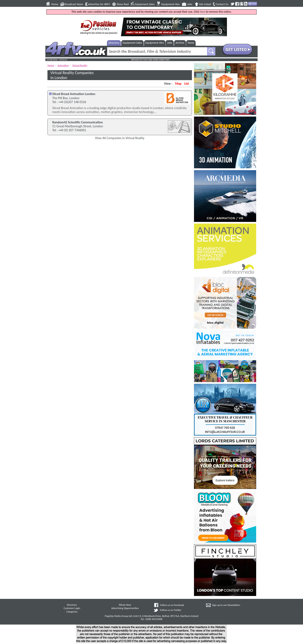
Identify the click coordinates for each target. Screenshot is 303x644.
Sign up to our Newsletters (226, 605)
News (191, 43)
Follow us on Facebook (172, 605)
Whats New (125, 605)
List (187, 84)
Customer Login (72, 608)
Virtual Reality (80, 65)
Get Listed (205, 4)
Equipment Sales (145, 4)
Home (55, 4)
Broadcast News (74, 4)
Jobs (190, 4)
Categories (72, 612)
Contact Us (222, 4)
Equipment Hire (170, 4)
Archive (180, 43)
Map (178, 84)
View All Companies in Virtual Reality (120, 138)
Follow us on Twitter (171, 610)
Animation (63, 65)
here (202, 12)
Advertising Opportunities (125, 608)
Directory (114, 43)
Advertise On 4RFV (99, 4)
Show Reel (123, 4)
